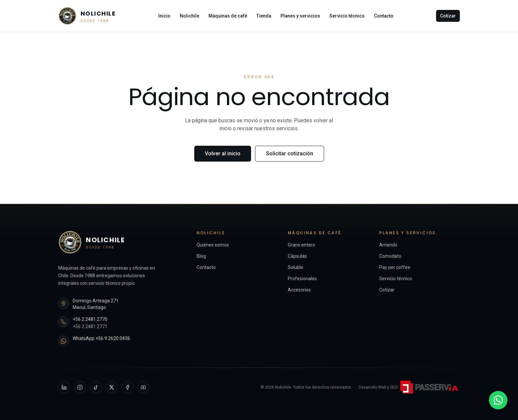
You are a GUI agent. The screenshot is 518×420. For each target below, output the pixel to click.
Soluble (296, 267)
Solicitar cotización (290, 153)
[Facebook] (128, 387)
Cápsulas (297, 256)
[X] (112, 387)
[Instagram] (80, 387)
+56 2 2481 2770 (90, 319)
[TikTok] (96, 387)
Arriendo (388, 245)
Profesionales (302, 279)
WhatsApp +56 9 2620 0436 (101, 338)
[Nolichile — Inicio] (87, 16)
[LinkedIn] (64, 387)
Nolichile (189, 16)
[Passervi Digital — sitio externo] (430, 387)
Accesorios (299, 290)
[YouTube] (143, 387)
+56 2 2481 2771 (90, 326)
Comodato (390, 256)
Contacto (384, 16)
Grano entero (301, 245)
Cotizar (448, 16)
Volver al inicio (223, 153)
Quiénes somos (213, 245)
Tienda (264, 16)
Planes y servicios (300, 16)
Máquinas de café (228, 16)
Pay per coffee (395, 267)
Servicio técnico (347, 16)
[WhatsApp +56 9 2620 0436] (498, 400)
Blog (201, 256)
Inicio (164, 16)
